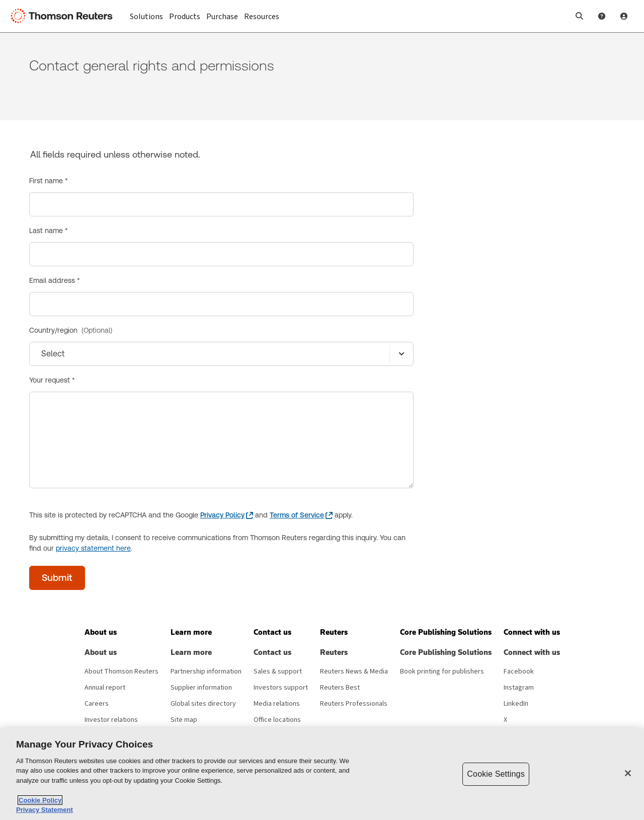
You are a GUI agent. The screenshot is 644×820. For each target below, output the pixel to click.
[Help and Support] (602, 16)
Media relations (277, 704)
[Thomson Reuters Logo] (64, 16)
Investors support (281, 688)
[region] (322, 774)
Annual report (105, 688)
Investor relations (111, 720)
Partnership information (206, 672)
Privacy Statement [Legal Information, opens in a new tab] (45, 810)
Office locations (277, 720)
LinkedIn (516, 704)
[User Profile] (624, 16)
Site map (184, 720)
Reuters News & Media (354, 672)
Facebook (519, 672)
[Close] (628, 773)
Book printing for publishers (442, 672)
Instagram (519, 688)
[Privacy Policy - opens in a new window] (227, 515)
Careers (97, 704)
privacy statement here (93, 548)
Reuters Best (340, 688)
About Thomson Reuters (122, 672)
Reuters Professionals (354, 704)
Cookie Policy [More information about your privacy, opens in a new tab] (40, 800)
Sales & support (278, 672)
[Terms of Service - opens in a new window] (301, 515)
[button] (580, 16)
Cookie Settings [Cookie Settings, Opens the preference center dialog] (496, 774)
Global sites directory (203, 704)
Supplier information (201, 688)
